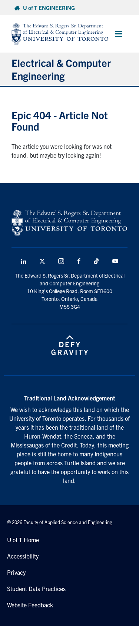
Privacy (16, 572)
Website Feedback (30, 605)
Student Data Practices (36, 588)
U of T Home (23, 540)
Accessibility (23, 556)
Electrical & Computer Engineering (61, 69)
